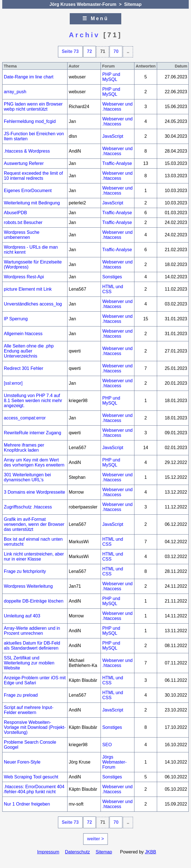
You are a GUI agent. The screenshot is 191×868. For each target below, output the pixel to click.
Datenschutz (77, 852)
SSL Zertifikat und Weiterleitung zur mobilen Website (29, 663)
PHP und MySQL (111, 77)
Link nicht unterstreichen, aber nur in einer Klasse (34, 556)
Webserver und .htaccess (117, 107)
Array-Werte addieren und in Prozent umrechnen (32, 631)
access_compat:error (25, 418)
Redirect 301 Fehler (24, 368)
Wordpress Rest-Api (24, 277)
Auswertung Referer (24, 163)
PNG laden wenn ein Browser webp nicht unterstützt (33, 107)
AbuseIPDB (16, 213)
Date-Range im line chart (29, 77)
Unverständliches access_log (33, 304)
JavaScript (113, 136)
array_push (15, 92)
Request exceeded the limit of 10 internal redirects (33, 176)
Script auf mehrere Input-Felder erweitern (29, 710)
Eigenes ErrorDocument (28, 191)
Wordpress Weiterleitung (28, 586)
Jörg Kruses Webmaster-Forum (83, 4)
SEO (107, 745)
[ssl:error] (13, 383)
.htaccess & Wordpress (27, 151)
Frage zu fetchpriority (25, 571)
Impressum (48, 852)
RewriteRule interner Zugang (33, 433)
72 (90, 51)
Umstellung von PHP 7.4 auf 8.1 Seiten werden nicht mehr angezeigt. (33, 401)
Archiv (84, 35)
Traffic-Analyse (117, 163)
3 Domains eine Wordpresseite (34, 492)
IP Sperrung (16, 319)
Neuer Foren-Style (22, 762)
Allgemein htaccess (23, 334)
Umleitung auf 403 (22, 616)
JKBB (151, 852)
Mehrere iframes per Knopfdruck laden (24, 448)
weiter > (95, 839)
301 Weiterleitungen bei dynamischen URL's (27, 477)
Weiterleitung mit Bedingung (32, 203)
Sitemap (133, 4)
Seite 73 (70, 51)
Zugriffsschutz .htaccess (28, 507)
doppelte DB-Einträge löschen (34, 601)
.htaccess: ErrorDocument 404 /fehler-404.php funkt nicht (34, 789)
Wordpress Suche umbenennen (22, 235)
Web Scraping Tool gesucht (31, 777)
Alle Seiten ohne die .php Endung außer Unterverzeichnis (29, 351)
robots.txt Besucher (23, 222)
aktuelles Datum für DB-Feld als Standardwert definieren (32, 646)
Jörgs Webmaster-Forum (114, 762)
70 (116, 51)
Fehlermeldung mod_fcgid (30, 121)
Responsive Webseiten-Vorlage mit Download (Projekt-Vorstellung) (35, 727)
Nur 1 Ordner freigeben (27, 804)
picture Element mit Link (28, 289)
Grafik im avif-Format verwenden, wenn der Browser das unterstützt (34, 524)
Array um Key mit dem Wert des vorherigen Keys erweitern (34, 462)
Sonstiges (112, 277)
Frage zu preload (21, 695)
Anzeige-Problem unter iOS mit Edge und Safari (35, 680)
